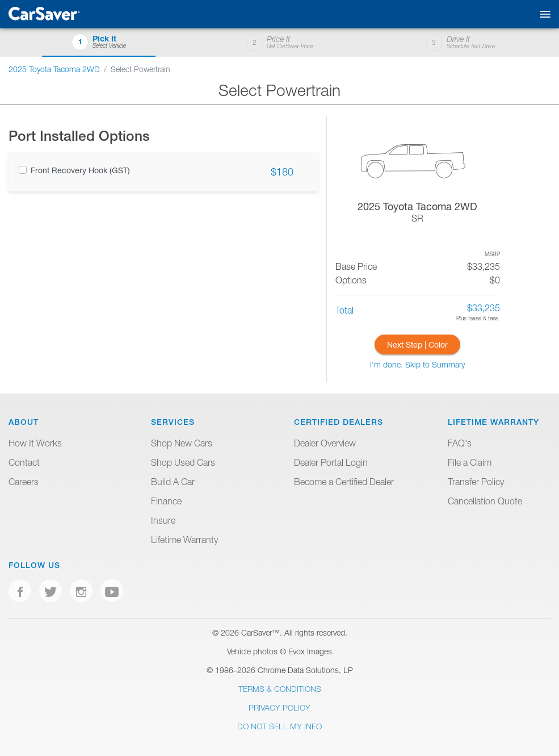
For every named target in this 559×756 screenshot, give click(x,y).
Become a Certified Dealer (344, 482)
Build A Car (173, 482)
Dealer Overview (325, 443)
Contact (24, 462)
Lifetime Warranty (184, 540)
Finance (166, 501)
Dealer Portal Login (331, 462)
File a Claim (470, 462)
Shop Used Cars (183, 462)
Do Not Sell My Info (279, 726)
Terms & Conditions (280, 689)
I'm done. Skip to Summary (417, 364)
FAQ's (460, 443)
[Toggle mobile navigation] (543, 14)
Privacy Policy (279, 707)
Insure (163, 520)
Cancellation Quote (485, 501)
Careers (24, 482)
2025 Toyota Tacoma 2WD (54, 69)
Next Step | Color (417, 344)
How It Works (35, 443)
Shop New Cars (182, 443)
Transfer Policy (476, 482)
